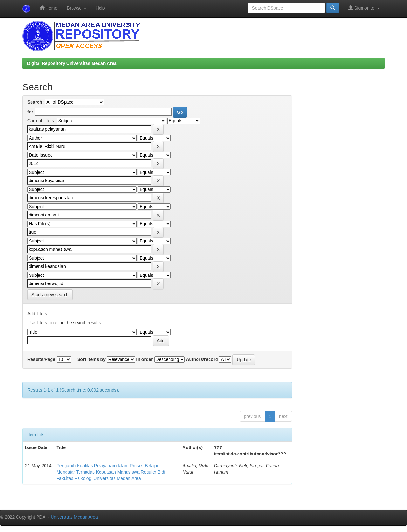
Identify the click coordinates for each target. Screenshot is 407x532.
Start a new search (50, 295)
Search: (35, 102)
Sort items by (91, 359)
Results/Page (41, 359)
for (30, 112)
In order (145, 359)
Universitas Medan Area (74, 517)
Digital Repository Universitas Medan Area (72, 63)
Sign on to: (364, 8)
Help (100, 8)
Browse (76, 8)
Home (48, 8)
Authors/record (202, 359)
